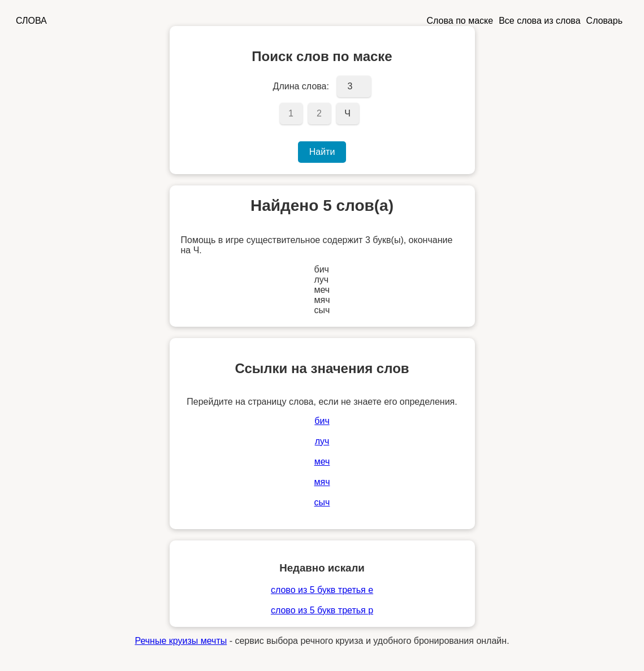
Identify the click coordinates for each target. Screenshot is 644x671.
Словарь (604, 21)
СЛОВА (31, 21)
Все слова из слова (539, 21)
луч (322, 441)
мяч (322, 482)
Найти (322, 152)
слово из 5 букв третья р (322, 610)
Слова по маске (460, 21)
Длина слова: (301, 86)
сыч (322, 502)
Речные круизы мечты (181, 641)
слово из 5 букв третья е (322, 590)
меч (322, 462)
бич (322, 421)
